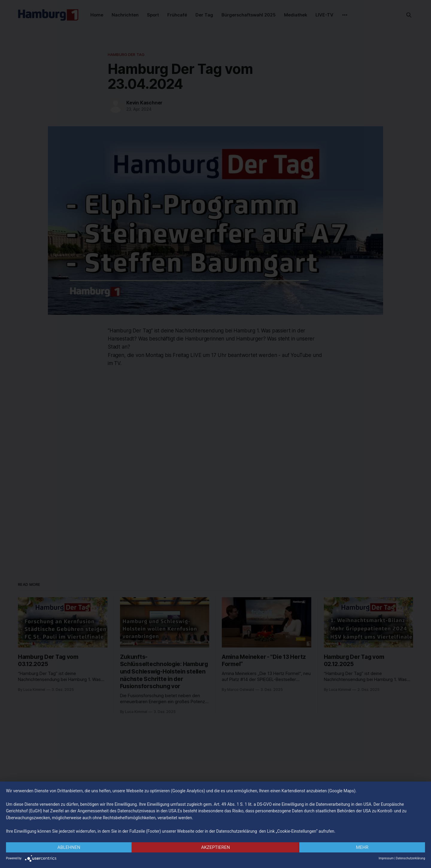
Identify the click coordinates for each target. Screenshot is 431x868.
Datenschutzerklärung (410, 858)
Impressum (386, 858)
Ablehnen (69, 847)
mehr (362, 847)
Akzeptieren (215, 847)
